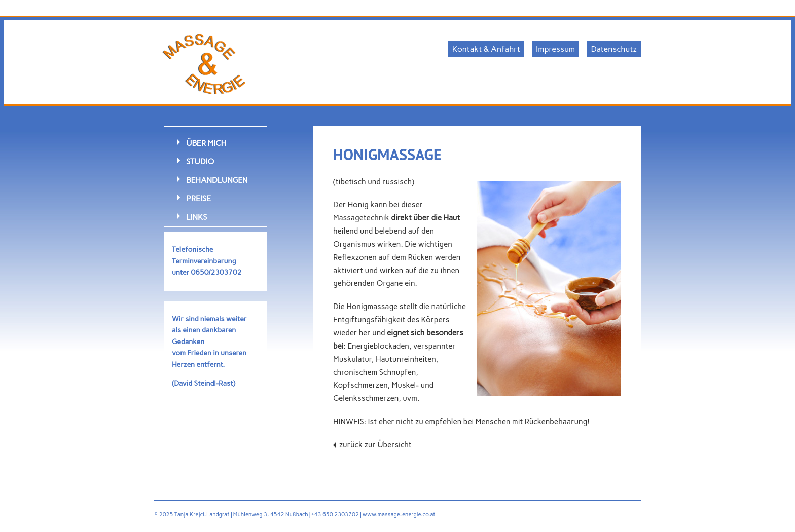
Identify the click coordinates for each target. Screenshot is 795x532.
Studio (200, 161)
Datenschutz (614, 49)
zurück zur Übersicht (375, 445)
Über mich (206, 143)
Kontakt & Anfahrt (486, 49)
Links (196, 217)
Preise (198, 198)
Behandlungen (217, 180)
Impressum (555, 49)
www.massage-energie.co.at (399, 514)
